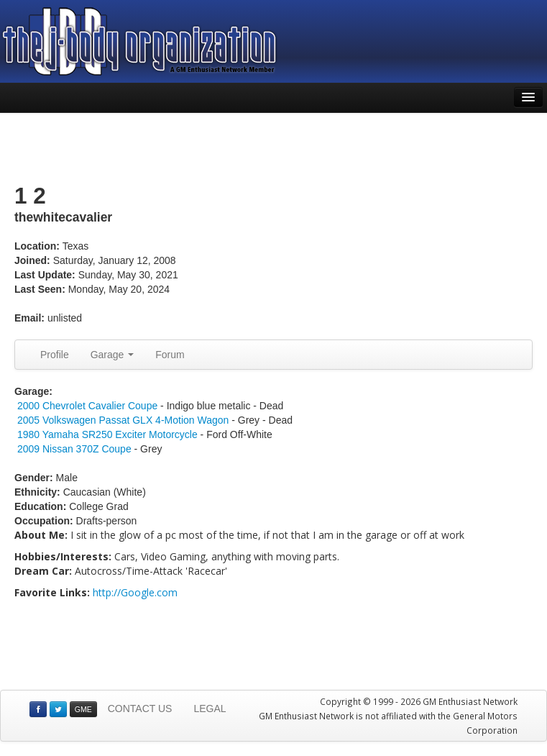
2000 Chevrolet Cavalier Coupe (87, 406)
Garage (112, 355)
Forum (170, 355)
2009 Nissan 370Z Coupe (74, 449)
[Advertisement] (274, 149)
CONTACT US (140, 709)
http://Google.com (135, 592)
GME (83, 709)
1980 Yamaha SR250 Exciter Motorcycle (107, 434)
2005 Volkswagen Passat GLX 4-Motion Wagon (123, 420)
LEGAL (210, 709)
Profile (55, 355)
